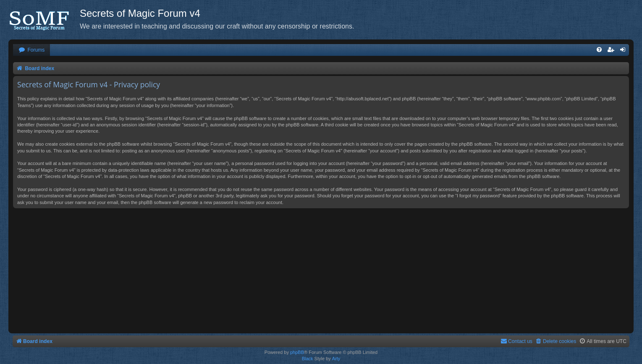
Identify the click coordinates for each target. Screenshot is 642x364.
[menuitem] (31, 50)
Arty (336, 359)
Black (308, 359)
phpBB (297, 352)
